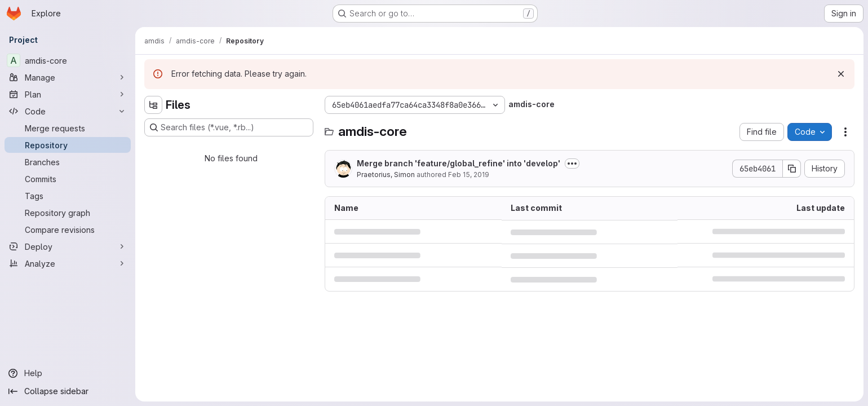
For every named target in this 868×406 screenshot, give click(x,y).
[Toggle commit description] (572, 164)
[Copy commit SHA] (792, 169)
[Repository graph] (68, 213)
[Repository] (68, 145)
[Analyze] (68, 263)
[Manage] (68, 77)
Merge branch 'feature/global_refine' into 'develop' (459, 163)
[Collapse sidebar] (68, 391)
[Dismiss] (841, 74)
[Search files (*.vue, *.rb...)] (229, 127)
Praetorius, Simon (386, 175)
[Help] (68, 373)
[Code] (68, 111)
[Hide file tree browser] (153, 105)
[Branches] (68, 162)
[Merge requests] (68, 128)
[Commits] (68, 179)
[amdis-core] (68, 60)
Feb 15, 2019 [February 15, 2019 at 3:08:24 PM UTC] (469, 175)
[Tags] (68, 196)
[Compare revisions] (68, 230)
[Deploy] (68, 246)
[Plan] (68, 94)
